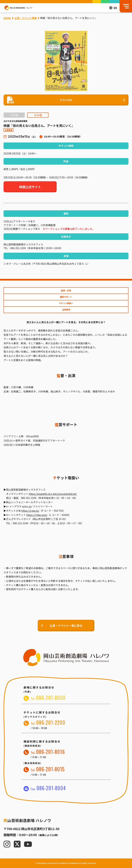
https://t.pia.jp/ (30, 511)
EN (115, 8)
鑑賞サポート (66, 297)
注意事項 (66, 310)
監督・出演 (66, 290)
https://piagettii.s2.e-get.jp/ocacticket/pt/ (53, 494)
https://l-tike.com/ (37, 515)
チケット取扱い (66, 303)
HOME (7, 18)
